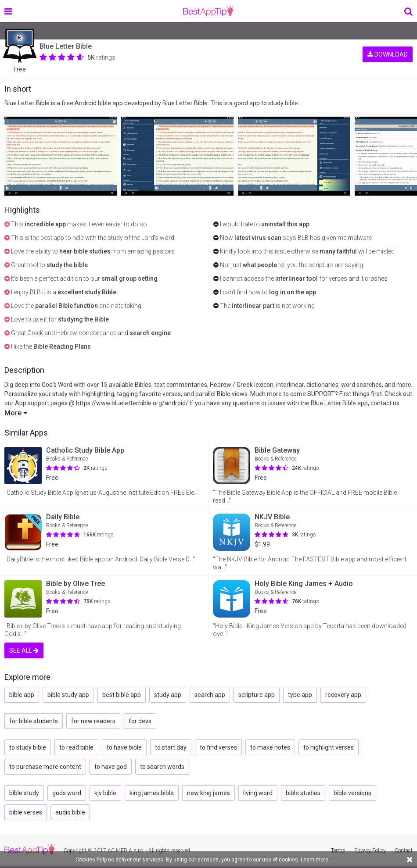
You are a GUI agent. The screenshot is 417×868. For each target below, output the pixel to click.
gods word (67, 793)
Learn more (315, 860)
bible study (24, 793)
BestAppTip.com (208, 11)
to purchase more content (45, 767)
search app (210, 695)
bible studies (303, 793)
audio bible (70, 812)
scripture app (257, 695)
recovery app (343, 695)
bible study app (68, 695)
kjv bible (105, 793)
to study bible (28, 747)
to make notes (270, 747)
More (16, 413)
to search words (162, 767)
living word (258, 793)
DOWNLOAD (388, 52)
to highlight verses (329, 747)
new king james (208, 793)
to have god (111, 767)
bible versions (352, 793)
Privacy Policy (370, 850)
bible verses (26, 812)
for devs (140, 721)
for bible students (34, 721)
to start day (171, 747)
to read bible (76, 747)
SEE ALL (24, 650)
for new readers (93, 721)
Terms (338, 850)
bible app (22, 695)
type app (300, 695)
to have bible (124, 747)
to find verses (218, 747)
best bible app (122, 695)
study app (168, 695)
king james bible (152, 793)
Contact (404, 850)
